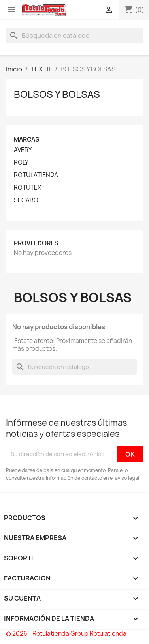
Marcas (26, 139)
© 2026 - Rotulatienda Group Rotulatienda (66, 634)
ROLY (21, 163)
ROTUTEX (27, 188)
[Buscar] (74, 36)
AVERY (23, 150)
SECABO (26, 200)
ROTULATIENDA (36, 175)
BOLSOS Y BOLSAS (57, 94)
